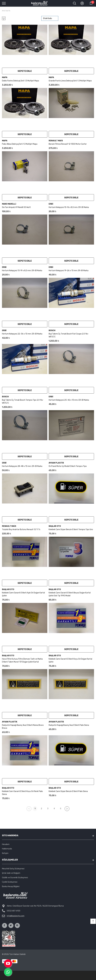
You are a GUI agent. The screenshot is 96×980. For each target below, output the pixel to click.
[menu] (4, 3)
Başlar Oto (55, 526)
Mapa (5, 77)
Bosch (52, 330)
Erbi (51, 204)
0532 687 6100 (14, 911)
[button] (93, 921)
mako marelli (9, 204)
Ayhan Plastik (56, 463)
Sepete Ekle (25, 71)
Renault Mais (56, 141)
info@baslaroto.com (16, 916)
